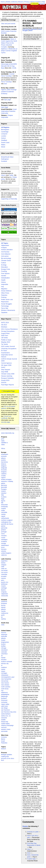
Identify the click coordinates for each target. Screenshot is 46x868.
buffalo (3, 646)
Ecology (4, 265)
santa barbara (6, 714)
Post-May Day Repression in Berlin (34, 844)
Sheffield (4, 140)
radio (3, 441)
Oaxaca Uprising (7, 376)
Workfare (4, 327)
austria (3, 460)
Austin (3, 640)
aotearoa (4, 601)
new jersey (5, 681)
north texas (5, 689)
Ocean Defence (6, 291)
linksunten (5, 505)
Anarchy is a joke (33, 832)
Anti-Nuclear (5, 252)
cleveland (4, 650)
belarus (4, 464)
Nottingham (5, 159)
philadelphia (5, 694)
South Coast (5, 142)
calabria (4, 474)
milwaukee (5, 675)
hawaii (3, 658)
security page (6, 422)
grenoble (4, 487)
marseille (4, 512)
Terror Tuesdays (6, 82)
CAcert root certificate (6, 417)
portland (4, 698)
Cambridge (5, 132)
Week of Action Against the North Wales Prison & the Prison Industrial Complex (9, 43)
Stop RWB (5, 372)
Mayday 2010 (6, 342)
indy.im (3, 175)
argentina (4, 561)
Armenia (4, 737)
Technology (5, 306)
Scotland (4, 161)
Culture (4, 263)
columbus (4, 654)
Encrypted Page (9, 391)
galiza (3, 483)
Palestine (4, 295)
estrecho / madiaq (7, 481)
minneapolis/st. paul (8, 677)
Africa (3, 448)
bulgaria (4, 472)
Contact (38, 2)
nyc (2, 691)
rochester (4, 702)
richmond (4, 700)
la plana (4, 497)
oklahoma (4, 692)
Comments (28, 822)
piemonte (4, 528)
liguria (3, 501)
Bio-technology (6, 258)
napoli (3, 516)
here (5, 84)
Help (43, 2)
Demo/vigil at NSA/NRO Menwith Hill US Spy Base (9, 66)
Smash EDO (5, 380)
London (4, 136)
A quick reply (31, 859)
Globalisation (5, 278)
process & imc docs (8, 758)
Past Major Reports (7, 385)
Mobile (8, 2)
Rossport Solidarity (7, 378)
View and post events (8, 24)
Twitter (11, 175)
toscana (4, 549)
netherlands (5, 518)
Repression (34, 29)
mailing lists (5, 756)
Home (3, 2)
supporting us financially (9, 199)
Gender (4, 276)
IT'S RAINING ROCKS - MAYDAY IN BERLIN (32, 23)
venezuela (5, 596)
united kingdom (6, 553)
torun (3, 547)
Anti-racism (26, 29)
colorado (4, 652)
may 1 (29, 849)
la (2, 665)
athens (3, 458)
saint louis (4, 706)
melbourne (5, 613)
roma (3, 534)
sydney (3, 619)
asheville (4, 636)
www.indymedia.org (8, 433)
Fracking (4, 271)
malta (3, 510)
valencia (4, 555)
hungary (4, 489)
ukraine (4, 551)
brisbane (4, 603)
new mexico (5, 683)
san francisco (6, 710)
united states (5, 724)
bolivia (3, 563)
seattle (3, 720)
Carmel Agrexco (6, 363)
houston (4, 660)
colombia (4, 574)
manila (3, 611)
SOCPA (4, 383)
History (3, 282)
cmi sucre (4, 572)
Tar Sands (5, 344)
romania (4, 536)
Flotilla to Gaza (6, 340)
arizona (4, 633)
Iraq (2, 287)
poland (3, 530)
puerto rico (5, 582)
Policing (4, 297)
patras (3, 526)
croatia (3, 476)
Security (36, 4)
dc (2, 656)
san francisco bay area (9, 712)
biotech (4, 749)
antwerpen (5, 454)
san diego (4, 708)
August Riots (5, 333)
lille (2, 503)
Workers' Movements (8, 310)
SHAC (3, 367)
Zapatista (4, 312)
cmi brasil (4, 570)
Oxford (3, 138)
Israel (3, 741)
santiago (4, 588)
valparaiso (5, 594)
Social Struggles (7, 304)
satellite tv (4, 443)
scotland (4, 541)
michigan (4, 673)
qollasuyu (4, 584)
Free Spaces (5, 273)
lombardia (4, 507)
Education (4, 267)
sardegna (4, 540)
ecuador (4, 576)
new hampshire (6, 679)
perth (3, 615)
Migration (4, 289)
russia (3, 538)
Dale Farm (5, 335)
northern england (7, 520)
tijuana (3, 590)
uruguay (4, 592)
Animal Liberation (7, 250)
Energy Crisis (6, 269)
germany (4, 485)
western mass (6, 729)
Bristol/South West (7, 157)
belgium (4, 466)
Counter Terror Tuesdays (8, 75)
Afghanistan (5, 245)
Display (25, 826)
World (31, 31)
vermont (4, 727)
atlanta (3, 638)
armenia (4, 456)
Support (42, 4)
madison (4, 667)
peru (3, 580)
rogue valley (5, 704)
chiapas (4, 565)
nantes (3, 514)
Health (3, 280)
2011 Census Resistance (9, 329)
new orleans (5, 685)
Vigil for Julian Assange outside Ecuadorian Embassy (9, 92)
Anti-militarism (6, 254)
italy (2, 495)
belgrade (4, 468)
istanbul (4, 493)
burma (3, 605)
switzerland (5, 545)
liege (3, 499)
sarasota (4, 718)
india (3, 625)
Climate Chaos (6, 260)
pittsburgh (4, 696)
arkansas (4, 634)
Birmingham (5, 130)
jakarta (3, 609)
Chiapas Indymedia (7, 116)
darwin (3, 607)
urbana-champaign (7, 725)
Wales (3, 145)
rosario (3, 586)
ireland (3, 491)
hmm (29, 853)
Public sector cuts (7, 299)
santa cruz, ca (6, 716)
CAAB (14, 68)
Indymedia (5, 284)
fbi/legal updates (7, 755)
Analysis (4, 248)
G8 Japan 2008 (6, 365)
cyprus (3, 477)
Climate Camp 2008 (8, 374)
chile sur (4, 569)
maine (3, 669)
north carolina (6, 687)
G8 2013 (4, 325)
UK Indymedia (22, 6)
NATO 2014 (5, 323)
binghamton (5, 642)
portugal (4, 532)
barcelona (4, 462)
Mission (21, 2)
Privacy (27, 2)
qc (2, 617)
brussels (4, 470)
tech (3, 760)
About (32, 2)
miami (3, 671)
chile (3, 567)
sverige (4, 543)
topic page (7, 100)
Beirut (3, 739)
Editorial (14, 2)
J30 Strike (4, 338)
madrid (3, 509)
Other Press (5, 293)
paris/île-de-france (7, 524)
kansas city (5, 663)
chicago (4, 648)
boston (3, 644)
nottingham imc (6, 522)
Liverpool (4, 134)
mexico (3, 578)
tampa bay (5, 722)
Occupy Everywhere (8, 331)
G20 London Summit (8, 346)
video (3, 445)
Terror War (5, 308)
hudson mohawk (7, 662)
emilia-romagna (6, 479)
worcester (4, 731)
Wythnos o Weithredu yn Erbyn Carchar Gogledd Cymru (9, 51)
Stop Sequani (6, 370)
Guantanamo (5, 353)
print (3, 439)
